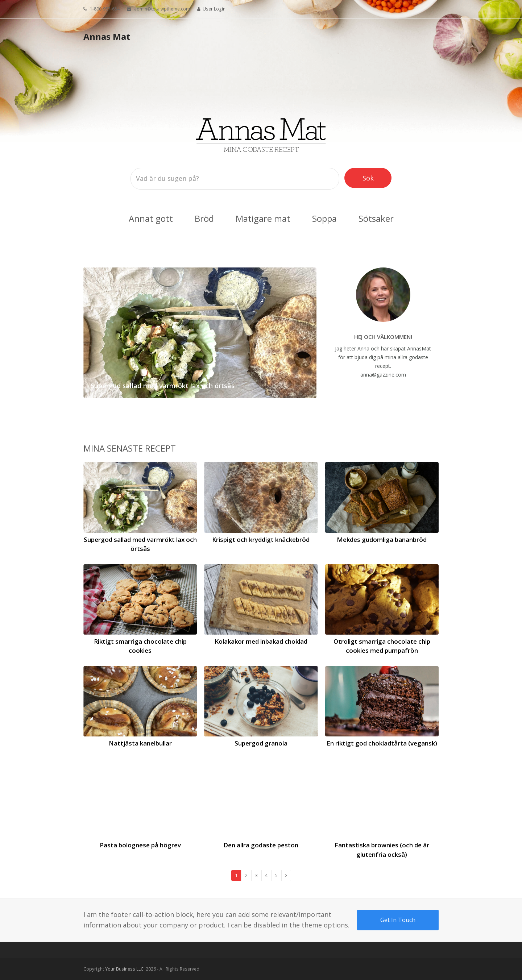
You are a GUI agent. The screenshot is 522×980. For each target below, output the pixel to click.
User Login (214, 9)
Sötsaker (376, 218)
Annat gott (151, 218)
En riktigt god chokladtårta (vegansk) (382, 743)
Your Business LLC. (125, 969)
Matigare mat (263, 218)
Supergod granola (261, 743)
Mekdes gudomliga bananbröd (382, 539)
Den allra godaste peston (261, 845)
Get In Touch (398, 920)
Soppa (324, 218)
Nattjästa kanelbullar (140, 743)
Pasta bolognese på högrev (140, 845)
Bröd (204, 218)
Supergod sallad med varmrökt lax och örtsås (163, 386)
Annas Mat (107, 36)
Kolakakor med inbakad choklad (261, 641)
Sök (374, 178)
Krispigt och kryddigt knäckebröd (261, 539)
